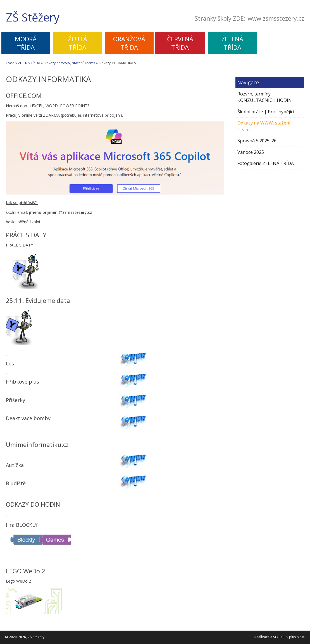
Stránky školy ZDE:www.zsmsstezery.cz (249, 19)
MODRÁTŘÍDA (26, 43)
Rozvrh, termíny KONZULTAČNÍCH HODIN (265, 97)
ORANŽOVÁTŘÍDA (129, 43)
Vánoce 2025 (251, 152)
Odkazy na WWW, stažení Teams (69, 63)
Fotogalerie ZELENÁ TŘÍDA (266, 163)
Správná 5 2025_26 (257, 141)
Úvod (10, 63)
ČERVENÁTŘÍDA (180, 43)
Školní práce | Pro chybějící (266, 112)
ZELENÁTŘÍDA (232, 43)
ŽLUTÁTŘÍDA (77, 43)
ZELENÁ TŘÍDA (29, 63)
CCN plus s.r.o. (293, 637)
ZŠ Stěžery (33, 17)
